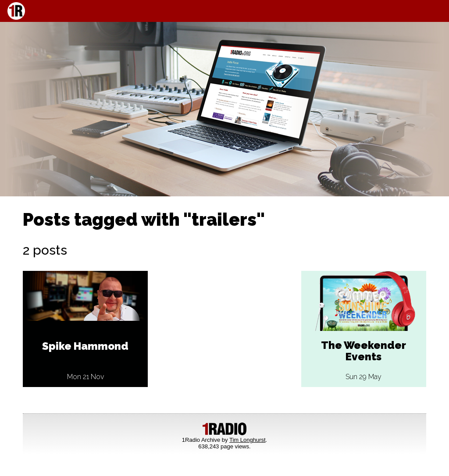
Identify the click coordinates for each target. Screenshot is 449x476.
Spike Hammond (85, 346)
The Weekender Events (363, 351)
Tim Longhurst (248, 440)
